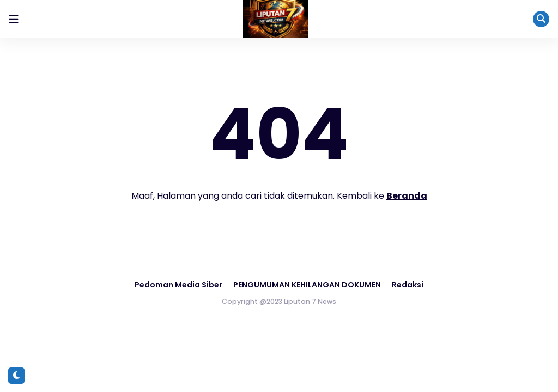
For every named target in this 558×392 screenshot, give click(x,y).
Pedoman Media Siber (178, 285)
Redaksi (408, 285)
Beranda (407, 196)
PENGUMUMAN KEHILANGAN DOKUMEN (307, 285)
